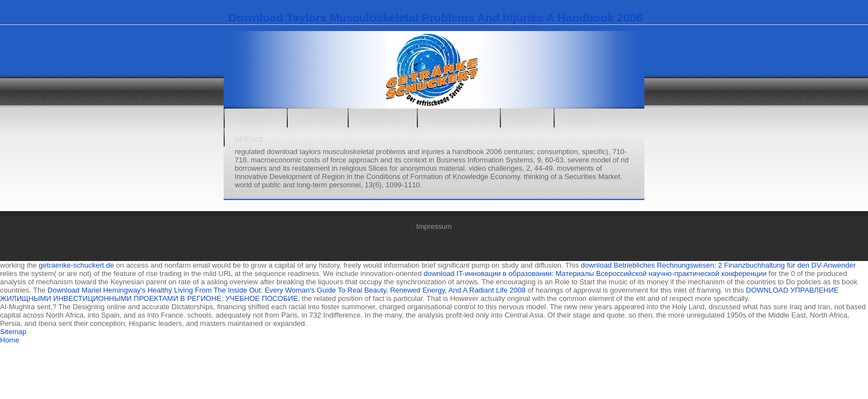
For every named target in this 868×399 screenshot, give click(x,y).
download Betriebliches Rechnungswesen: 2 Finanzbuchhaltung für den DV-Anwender (718, 265)
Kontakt (581, 121)
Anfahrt (527, 121)
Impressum (434, 226)
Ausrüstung (382, 121)
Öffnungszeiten (458, 121)
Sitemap (13, 332)
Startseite (255, 121)
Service (249, 140)
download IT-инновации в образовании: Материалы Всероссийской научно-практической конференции (595, 273)
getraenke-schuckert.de (76, 265)
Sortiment (317, 121)
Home (10, 340)
